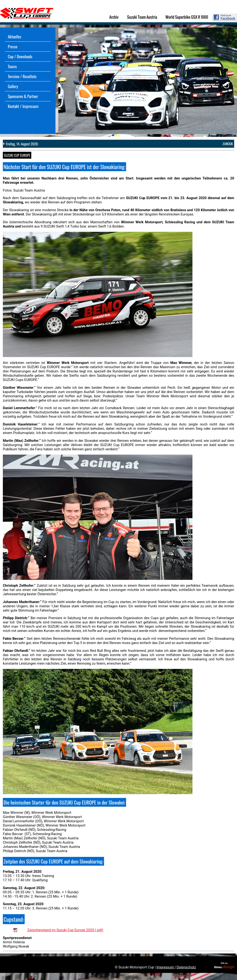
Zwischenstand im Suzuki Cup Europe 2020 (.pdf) (65, 930)
